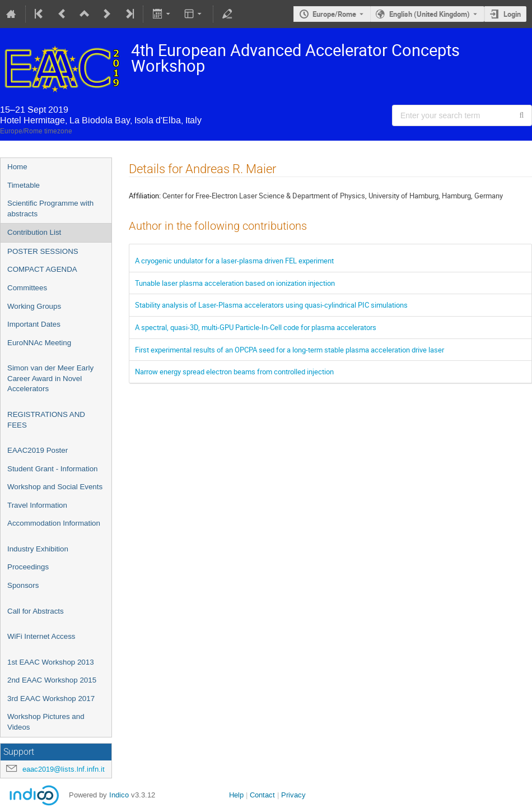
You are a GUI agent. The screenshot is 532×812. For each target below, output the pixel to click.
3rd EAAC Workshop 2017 (51, 699)
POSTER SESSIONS (43, 251)
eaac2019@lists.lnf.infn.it (64, 769)
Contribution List (34, 232)
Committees (27, 288)
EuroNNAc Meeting (39, 343)
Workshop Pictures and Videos (46, 722)
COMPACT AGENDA (42, 269)
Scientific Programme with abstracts (50, 208)
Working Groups (34, 306)
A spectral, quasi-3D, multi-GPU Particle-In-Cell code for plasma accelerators (256, 327)
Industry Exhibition (38, 549)
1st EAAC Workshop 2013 (51, 662)
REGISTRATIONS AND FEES (46, 420)
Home (17, 167)
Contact (262, 795)
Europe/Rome (334, 14)
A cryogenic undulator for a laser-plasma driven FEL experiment (234, 261)
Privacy (293, 795)
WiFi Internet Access (41, 636)
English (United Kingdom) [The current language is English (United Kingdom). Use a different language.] (430, 14)
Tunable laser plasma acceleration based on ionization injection (235, 283)
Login (512, 14)
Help (236, 795)
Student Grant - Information (53, 469)
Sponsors (23, 585)
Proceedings (28, 567)
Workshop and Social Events (55, 487)
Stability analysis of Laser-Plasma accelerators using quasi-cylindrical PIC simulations (271, 305)
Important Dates (34, 324)
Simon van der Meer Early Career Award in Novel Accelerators (50, 378)
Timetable (24, 185)
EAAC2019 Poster (38, 450)
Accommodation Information (54, 523)
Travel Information (37, 505)
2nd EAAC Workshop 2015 (52, 680)
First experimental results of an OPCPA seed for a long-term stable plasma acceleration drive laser (290, 350)
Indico (119, 795)
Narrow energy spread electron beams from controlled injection (234, 372)
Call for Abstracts (36, 611)
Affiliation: (145, 196)
